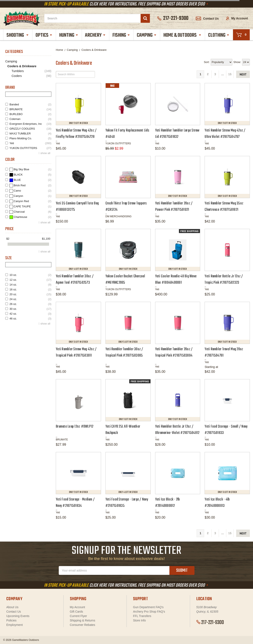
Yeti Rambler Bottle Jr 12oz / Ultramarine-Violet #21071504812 (177, 430)
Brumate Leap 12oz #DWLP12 (75, 427)
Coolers (31, 76)
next (243, 74)
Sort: (207, 62)
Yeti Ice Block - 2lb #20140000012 (168, 503)
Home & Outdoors (183, 35)
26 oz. (30, 304)
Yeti (30, 143)
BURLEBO (30, 114)
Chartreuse (30, 217)
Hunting (69, 35)
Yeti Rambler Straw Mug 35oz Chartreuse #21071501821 (224, 207)
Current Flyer (79, 616)
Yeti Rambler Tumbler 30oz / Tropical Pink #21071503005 (124, 352)
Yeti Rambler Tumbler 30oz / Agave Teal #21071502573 (75, 280)
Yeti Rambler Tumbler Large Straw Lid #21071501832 (177, 134)
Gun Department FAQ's (148, 607)
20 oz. (30, 294)
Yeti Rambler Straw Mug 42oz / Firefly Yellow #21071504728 (76, 134)
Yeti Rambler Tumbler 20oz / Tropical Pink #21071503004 (174, 352)
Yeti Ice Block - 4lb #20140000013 (217, 503)
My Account (237, 18)
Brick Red (30, 186)
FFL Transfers (142, 616)
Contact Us (207, 19)
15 (230, 74)
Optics (44, 35)
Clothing (219, 35)
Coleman (30, 119)
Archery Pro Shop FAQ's (149, 612)
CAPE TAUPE (30, 207)
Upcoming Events (18, 616)
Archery (96, 35)
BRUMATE (30, 109)
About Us (12, 607)
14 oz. (30, 285)
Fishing (121, 35)
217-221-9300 (210, 623)
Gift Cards (77, 612)
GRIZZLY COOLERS (30, 129)
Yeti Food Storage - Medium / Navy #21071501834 (75, 503)
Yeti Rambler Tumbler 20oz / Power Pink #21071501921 (174, 207)
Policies (11, 620)
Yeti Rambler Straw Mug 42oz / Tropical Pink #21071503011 (76, 352)
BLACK (30, 175)
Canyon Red (30, 201)
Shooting (18, 35)
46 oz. (30, 319)
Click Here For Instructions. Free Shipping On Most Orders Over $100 (126, 4)
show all (45, 153)
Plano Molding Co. (30, 138)
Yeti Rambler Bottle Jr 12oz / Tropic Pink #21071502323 (224, 280)
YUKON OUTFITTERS (30, 148)
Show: (237, 62)
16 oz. (30, 289)
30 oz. (30, 309)
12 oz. (30, 280)
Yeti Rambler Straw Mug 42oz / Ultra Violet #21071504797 (225, 134)
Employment (15, 625)
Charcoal (30, 212)
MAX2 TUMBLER (30, 133)
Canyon (30, 196)
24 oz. (30, 299)
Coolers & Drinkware (22, 66)
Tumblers (31, 71)
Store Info (139, 620)
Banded (30, 104)
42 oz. (30, 314)
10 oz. (30, 275)
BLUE (30, 180)
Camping (147, 35)
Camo (30, 191)
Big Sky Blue (30, 170)
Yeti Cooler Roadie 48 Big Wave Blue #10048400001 (176, 280)
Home (59, 50)
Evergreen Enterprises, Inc (30, 124)
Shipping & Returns (83, 620)
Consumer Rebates (83, 625)
